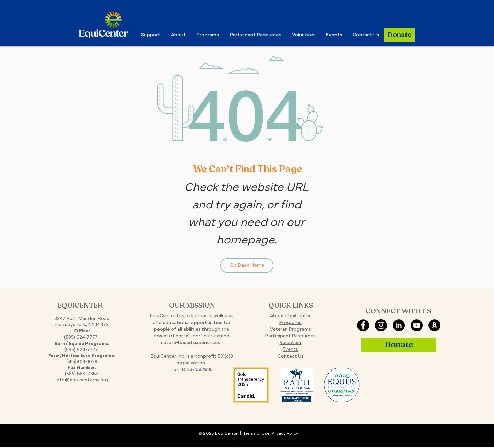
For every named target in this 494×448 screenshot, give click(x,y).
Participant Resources (290, 336)
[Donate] (399, 35)
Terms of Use (256, 434)
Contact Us (291, 357)
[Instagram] (381, 325)
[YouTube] (417, 325)
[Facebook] (363, 325)
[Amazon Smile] (434, 325)
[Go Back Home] (247, 265)
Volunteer (291, 343)
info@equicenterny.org (82, 380)
